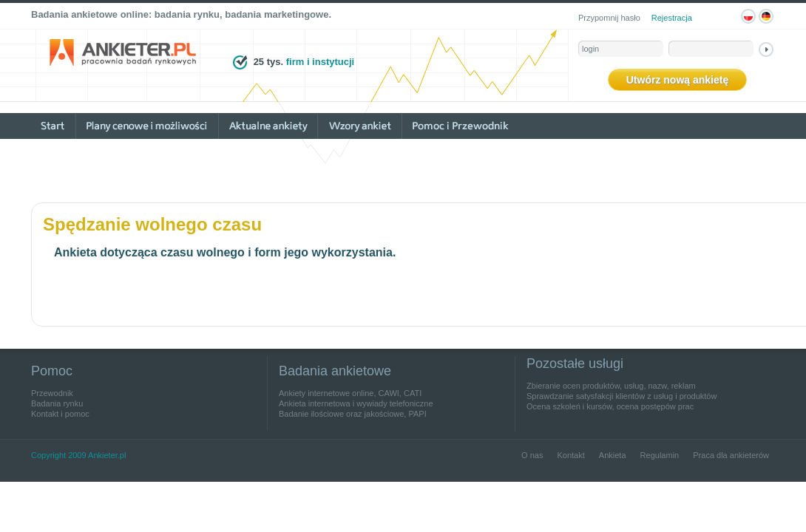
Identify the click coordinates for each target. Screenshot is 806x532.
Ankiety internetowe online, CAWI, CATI (350, 393)
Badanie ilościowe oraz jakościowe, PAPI (353, 414)
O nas (532, 455)
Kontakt (570, 455)
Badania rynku (57, 403)
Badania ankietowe (335, 371)
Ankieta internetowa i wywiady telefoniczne (356, 403)
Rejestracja (672, 18)
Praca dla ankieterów (731, 455)
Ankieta (613, 455)
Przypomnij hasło (609, 18)
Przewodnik (52, 393)
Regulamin (660, 455)
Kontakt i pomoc (60, 414)
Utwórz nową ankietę (677, 80)
